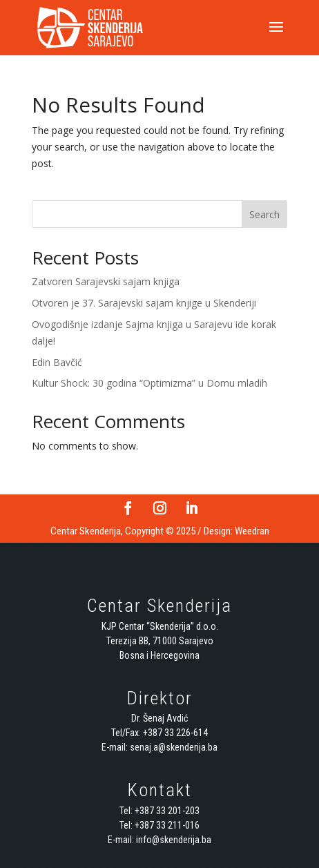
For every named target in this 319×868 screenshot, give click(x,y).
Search (264, 214)
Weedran (252, 531)
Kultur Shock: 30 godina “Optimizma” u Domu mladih (149, 383)
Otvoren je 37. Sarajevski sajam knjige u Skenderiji (144, 303)
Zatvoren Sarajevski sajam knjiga (106, 281)
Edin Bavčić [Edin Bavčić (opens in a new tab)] (57, 362)
